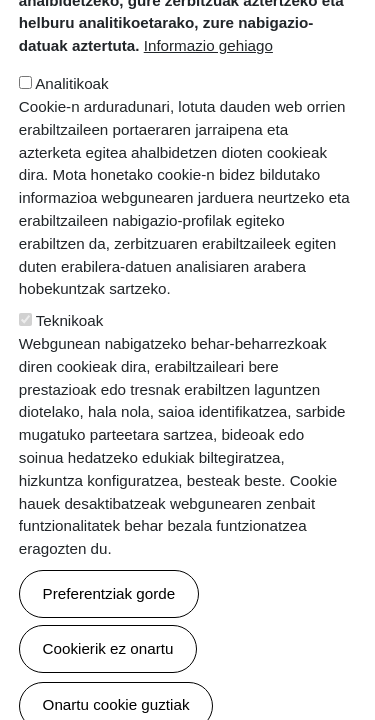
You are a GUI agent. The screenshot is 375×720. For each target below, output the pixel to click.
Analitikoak (71, 138)
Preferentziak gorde (109, 647)
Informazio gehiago (208, 100)
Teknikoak (70, 375)
